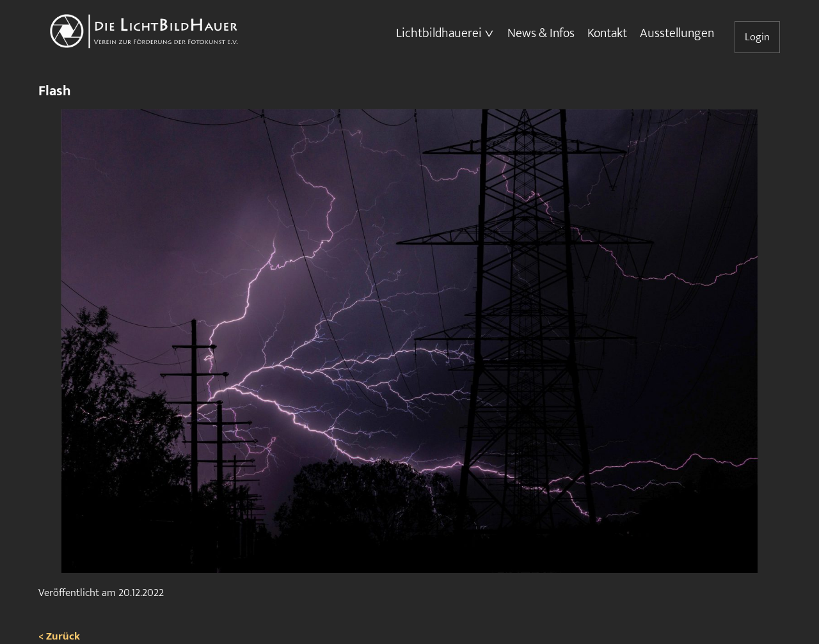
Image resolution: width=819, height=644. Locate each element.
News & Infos (541, 33)
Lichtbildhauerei (439, 33)
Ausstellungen (677, 33)
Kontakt (607, 33)
